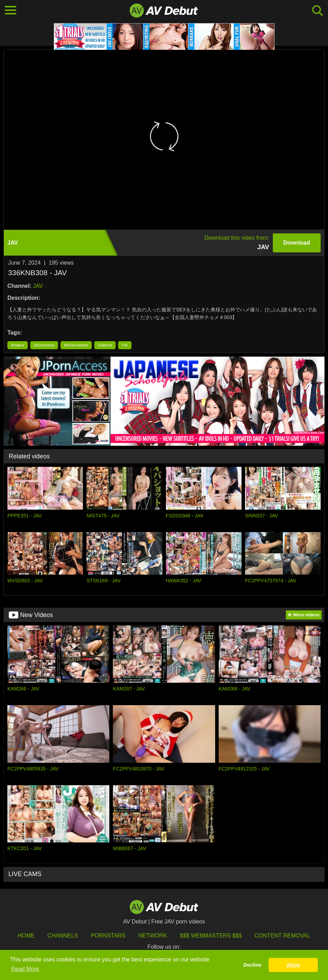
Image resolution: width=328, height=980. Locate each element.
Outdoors (105, 345)
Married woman (76, 345)
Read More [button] (25, 969)
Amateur (18, 345)
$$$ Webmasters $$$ (211, 936)
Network (153, 936)
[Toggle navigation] (11, 11)
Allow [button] (293, 965)
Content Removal (282, 936)
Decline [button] (252, 965)
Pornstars (108, 936)
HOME (26, 936)
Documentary (44, 345)
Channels (63, 936)
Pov (125, 345)
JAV (38, 286)
